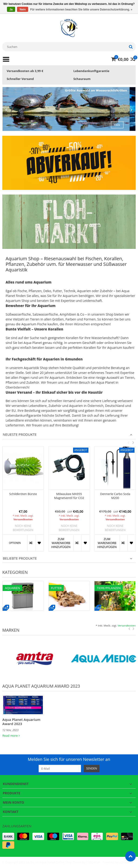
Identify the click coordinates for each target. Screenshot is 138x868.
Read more (11, 736)
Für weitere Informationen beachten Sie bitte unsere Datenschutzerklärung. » (81, 10)
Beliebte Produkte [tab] (20, 558)
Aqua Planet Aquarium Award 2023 (21, 722)
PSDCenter (93, 862)
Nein (23, 10)
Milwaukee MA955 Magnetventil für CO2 (69, 496)
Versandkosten (23, 519)
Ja (11, 10)
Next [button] (133, 442)
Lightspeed (126, 862)
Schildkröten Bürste (23, 494)
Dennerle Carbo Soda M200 (115, 496)
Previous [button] (128, 442)
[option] (23, 501)
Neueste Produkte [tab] (20, 434)
